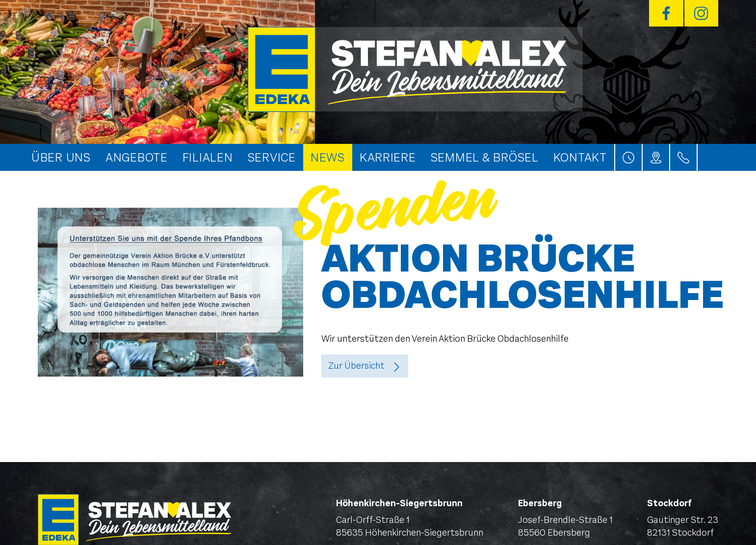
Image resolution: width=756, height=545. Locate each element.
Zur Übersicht (356, 366)
